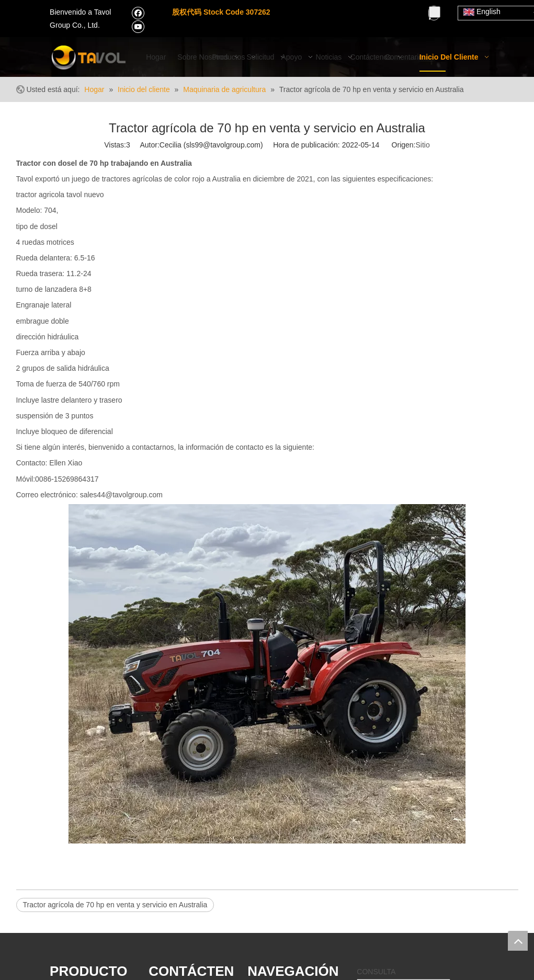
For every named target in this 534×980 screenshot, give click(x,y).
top (518, 941)
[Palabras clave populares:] (435, 12)
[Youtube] (138, 26)
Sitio (423, 145)
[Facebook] (138, 13)
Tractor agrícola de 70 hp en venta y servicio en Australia (115, 905)
